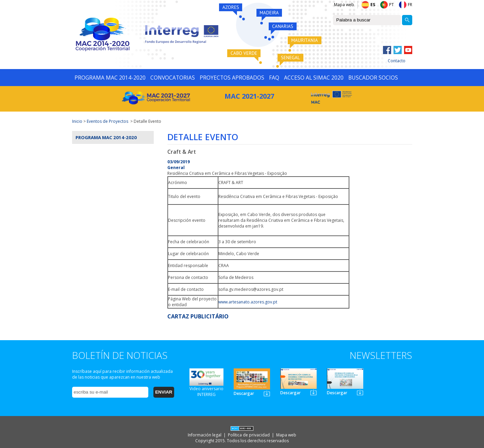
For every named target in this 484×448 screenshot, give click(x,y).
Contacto (397, 61)
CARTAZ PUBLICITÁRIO (198, 316)
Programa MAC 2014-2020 (106, 137)
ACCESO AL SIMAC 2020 (314, 78)
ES (373, 5)
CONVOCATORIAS (173, 78)
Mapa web (344, 5)
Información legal (205, 435)
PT (391, 5)
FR (410, 5)
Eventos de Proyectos (107, 121)
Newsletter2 (313, 392)
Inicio (77, 121)
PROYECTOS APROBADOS (232, 78)
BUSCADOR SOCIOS (373, 78)
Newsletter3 (360, 392)
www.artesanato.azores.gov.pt (248, 302)
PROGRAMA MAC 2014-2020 (110, 78)
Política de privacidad (249, 435)
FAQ (274, 78)
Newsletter (267, 393)
